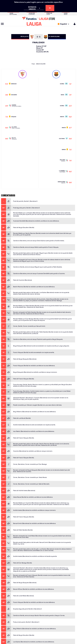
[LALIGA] (34, 24)
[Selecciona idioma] (64, 24)
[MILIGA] (74, 24)
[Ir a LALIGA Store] (38, 18)
